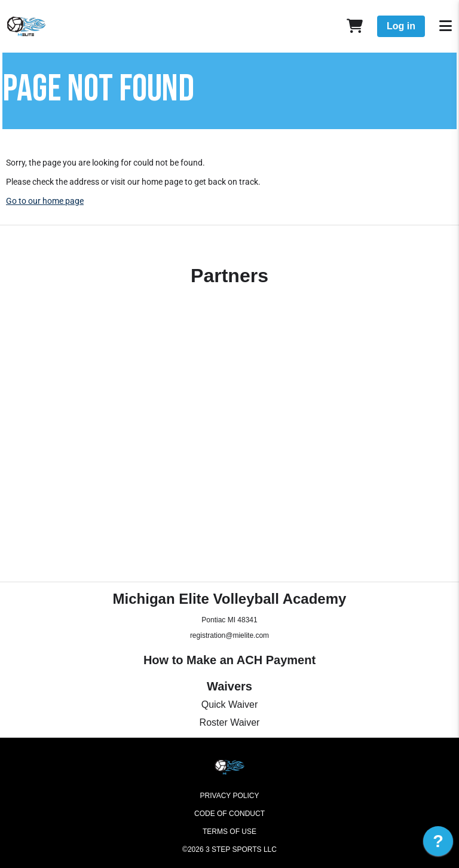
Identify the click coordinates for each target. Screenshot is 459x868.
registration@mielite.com (229, 635)
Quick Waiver (230, 705)
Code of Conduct (229, 814)
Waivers (229, 686)
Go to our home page (45, 201)
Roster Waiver (230, 722)
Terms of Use (229, 832)
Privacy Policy (230, 796)
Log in (401, 26)
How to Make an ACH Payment (229, 660)
